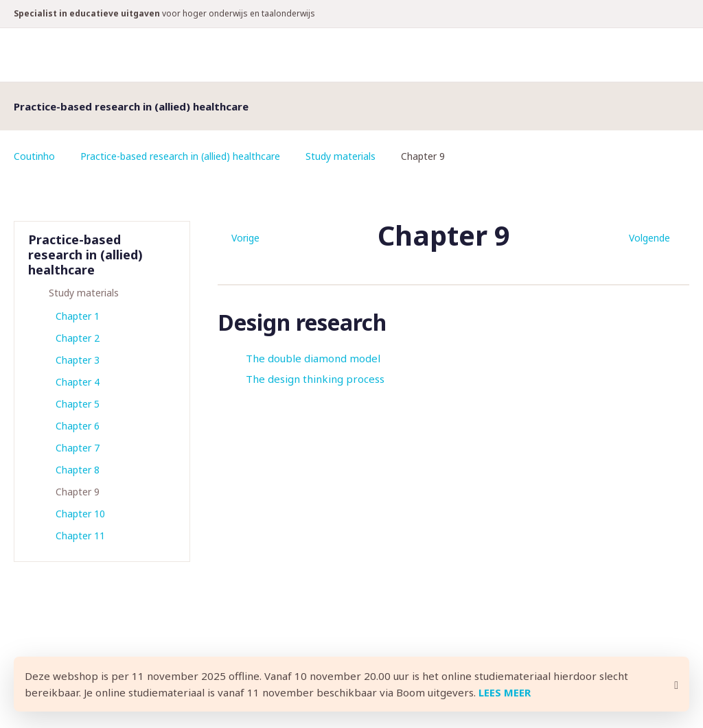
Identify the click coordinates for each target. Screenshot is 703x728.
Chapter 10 (80, 514)
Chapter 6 (78, 426)
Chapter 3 (78, 360)
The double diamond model (313, 358)
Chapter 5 (78, 404)
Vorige (245, 238)
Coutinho (34, 156)
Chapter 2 (78, 338)
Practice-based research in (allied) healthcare (180, 156)
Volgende (649, 238)
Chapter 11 (80, 536)
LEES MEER (505, 692)
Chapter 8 (78, 470)
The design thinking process (315, 379)
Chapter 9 (78, 492)
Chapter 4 (78, 382)
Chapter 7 (78, 448)
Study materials (341, 156)
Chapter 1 (78, 316)
